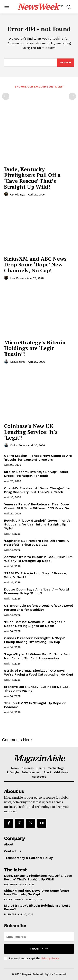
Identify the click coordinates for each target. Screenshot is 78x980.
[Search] (66, 63)
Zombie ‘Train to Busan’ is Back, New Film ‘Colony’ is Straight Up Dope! (38, 559)
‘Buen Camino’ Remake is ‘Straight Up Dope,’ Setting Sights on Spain (35, 624)
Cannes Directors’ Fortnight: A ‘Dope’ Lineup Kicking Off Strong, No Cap (35, 640)
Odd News (11, 885)
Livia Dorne (17, 278)
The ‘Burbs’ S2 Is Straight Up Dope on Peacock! (35, 705)
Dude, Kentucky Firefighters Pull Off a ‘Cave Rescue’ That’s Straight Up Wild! (32, 178)
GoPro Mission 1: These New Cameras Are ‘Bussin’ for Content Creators (38, 458)
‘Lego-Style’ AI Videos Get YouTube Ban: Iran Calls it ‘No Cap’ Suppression (37, 656)
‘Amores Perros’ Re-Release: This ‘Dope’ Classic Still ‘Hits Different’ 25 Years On (37, 506)
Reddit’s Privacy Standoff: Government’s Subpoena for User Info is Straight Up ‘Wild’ (37, 524)
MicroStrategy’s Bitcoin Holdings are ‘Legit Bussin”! (35, 348)
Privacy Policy (50, 958)
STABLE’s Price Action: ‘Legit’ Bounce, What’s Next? (36, 575)
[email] (39, 937)
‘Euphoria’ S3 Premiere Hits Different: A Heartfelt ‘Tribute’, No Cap (36, 543)
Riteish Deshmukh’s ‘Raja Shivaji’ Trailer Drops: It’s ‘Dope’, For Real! (36, 474)
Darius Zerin (17, 362)
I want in (39, 949)
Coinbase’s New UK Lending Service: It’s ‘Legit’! (31, 432)
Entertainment (14, 899)
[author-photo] (7, 194)
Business (10, 914)
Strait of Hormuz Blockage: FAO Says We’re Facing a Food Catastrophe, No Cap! (38, 672)
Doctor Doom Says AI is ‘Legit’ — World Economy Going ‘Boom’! (36, 591)
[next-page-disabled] (72, 96)
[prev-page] (6, 96)
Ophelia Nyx (17, 195)
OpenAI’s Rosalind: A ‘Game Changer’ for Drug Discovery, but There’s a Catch (37, 490)
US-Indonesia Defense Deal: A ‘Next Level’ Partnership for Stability (39, 607)
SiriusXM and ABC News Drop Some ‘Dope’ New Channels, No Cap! (35, 264)
